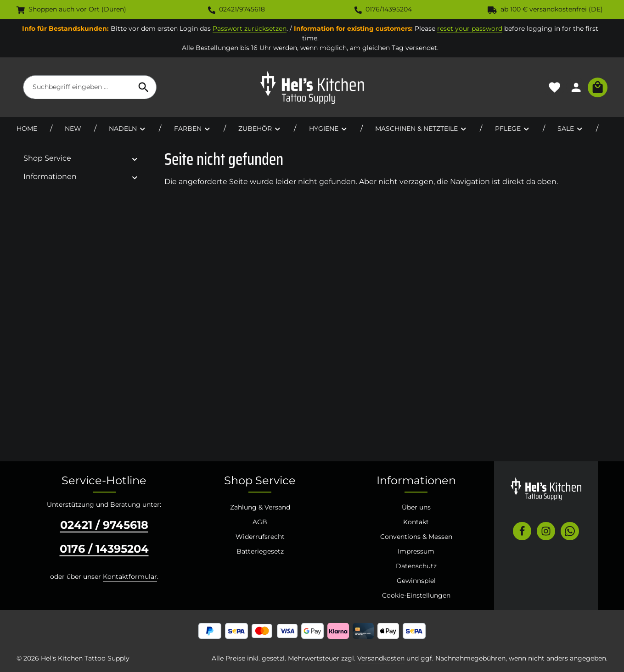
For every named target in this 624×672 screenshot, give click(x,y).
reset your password (470, 28)
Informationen (416, 480)
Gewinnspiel (416, 581)
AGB (260, 522)
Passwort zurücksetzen (250, 28)
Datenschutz (416, 566)
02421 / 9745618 (104, 525)
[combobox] (77, 87)
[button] (135, 158)
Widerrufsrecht (260, 537)
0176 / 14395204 (104, 549)
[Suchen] (144, 87)
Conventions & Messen (416, 537)
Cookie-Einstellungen (416, 595)
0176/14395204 (383, 9)
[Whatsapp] (570, 531)
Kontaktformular (130, 577)
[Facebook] (522, 531)
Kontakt (416, 522)
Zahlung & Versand (260, 507)
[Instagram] (546, 531)
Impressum (416, 551)
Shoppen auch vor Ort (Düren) (71, 9)
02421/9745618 (236, 9)
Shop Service (260, 480)
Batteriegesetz (260, 551)
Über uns (416, 507)
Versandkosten (381, 658)
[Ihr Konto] (576, 87)
